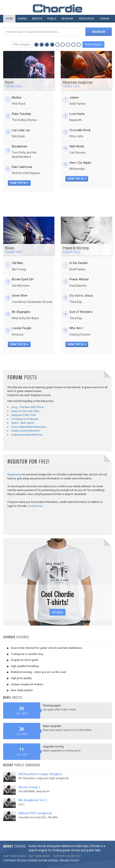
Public (52, 19)
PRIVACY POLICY (70, 861)
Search (99, 32)
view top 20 (19, 183)
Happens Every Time (24, 415)
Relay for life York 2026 (25, 411)
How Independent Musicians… (30, 427)
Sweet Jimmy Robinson (26, 431)
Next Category (93, 44)
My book (67, 19)
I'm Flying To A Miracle (25, 419)
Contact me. (36, 506)
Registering (14, 474)
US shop (57, 612)
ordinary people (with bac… (28, 435)
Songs (22, 19)
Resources (87, 19)
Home (9, 19)
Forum (105, 19)
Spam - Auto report (23, 423)
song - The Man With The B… (28, 407)
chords (53, 861)
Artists (37, 19)
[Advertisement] (57, 203)
